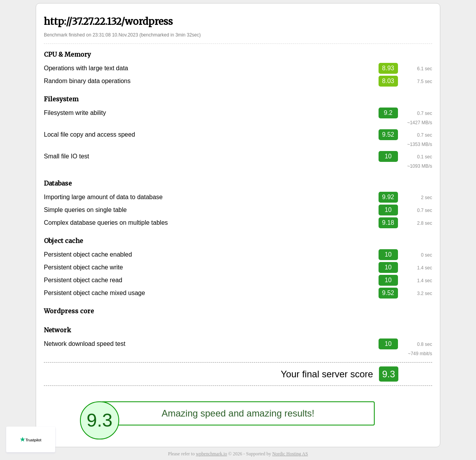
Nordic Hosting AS (290, 454)
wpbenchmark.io (211, 454)
